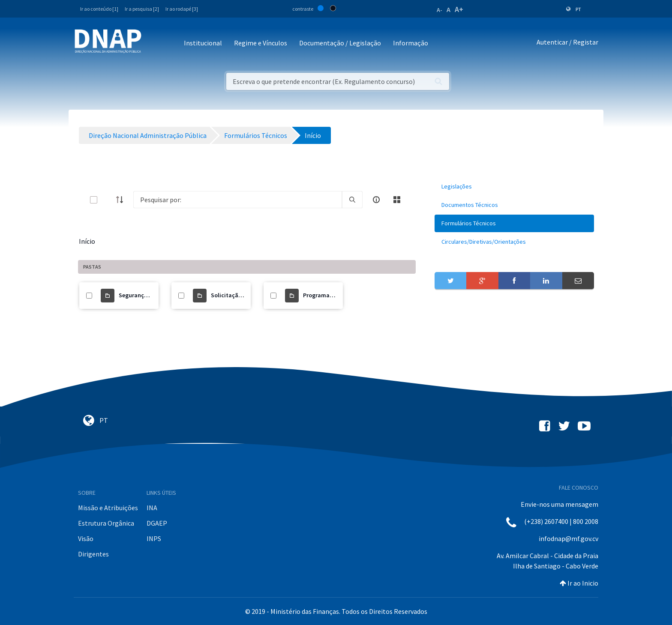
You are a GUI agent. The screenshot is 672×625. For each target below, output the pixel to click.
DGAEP (157, 523)
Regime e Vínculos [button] (261, 43)
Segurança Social (142, 295)
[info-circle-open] (376, 200)
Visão (86, 538)
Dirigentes (93, 554)
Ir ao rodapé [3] (182, 9)
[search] (352, 200)
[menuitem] (514, 187)
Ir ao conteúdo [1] (99, 9)
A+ (459, 9)
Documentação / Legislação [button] (340, 43)
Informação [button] (411, 43)
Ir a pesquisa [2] (142, 9)
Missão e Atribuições (108, 508)
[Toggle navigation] (154, 43)
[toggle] (108, 200)
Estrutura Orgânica (106, 523)
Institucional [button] (203, 43)
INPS (154, 538)
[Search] (238, 200)
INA (152, 508)
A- (439, 10)
